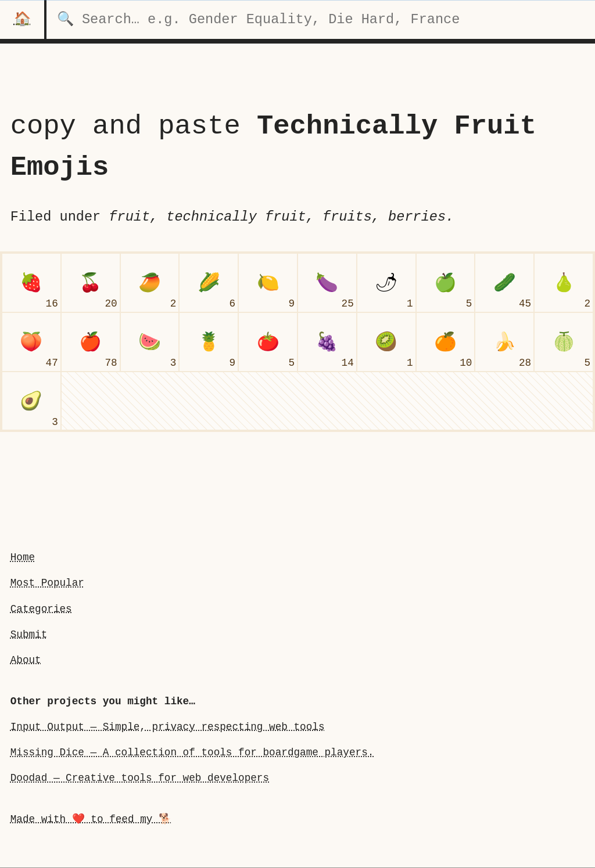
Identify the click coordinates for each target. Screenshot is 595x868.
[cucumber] (504, 283)
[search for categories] (321, 19)
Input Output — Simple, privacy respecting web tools (168, 727)
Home (23, 557)
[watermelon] (150, 342)
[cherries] (91, 283)
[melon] (564, 342)
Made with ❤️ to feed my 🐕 (91, 819)
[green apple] (446, 283)
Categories (41, 609)
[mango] (150, 283)
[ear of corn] (209, 283)
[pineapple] (209, 342)
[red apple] (91, 342)
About (26, 660)
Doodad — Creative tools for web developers (140, 778)
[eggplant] (327, 283)
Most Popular (47, 583)
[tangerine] (446, 342)
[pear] (564, 283)
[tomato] (268, 342)
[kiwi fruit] (386, 342)
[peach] (31, 342)
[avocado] (31, 401)
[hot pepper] (386, 283)
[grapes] (327, 342)
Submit (29, 635)
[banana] (504, 342)
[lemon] (268, 283)
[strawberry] (31, 283)
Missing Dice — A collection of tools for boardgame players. (192, 752)
